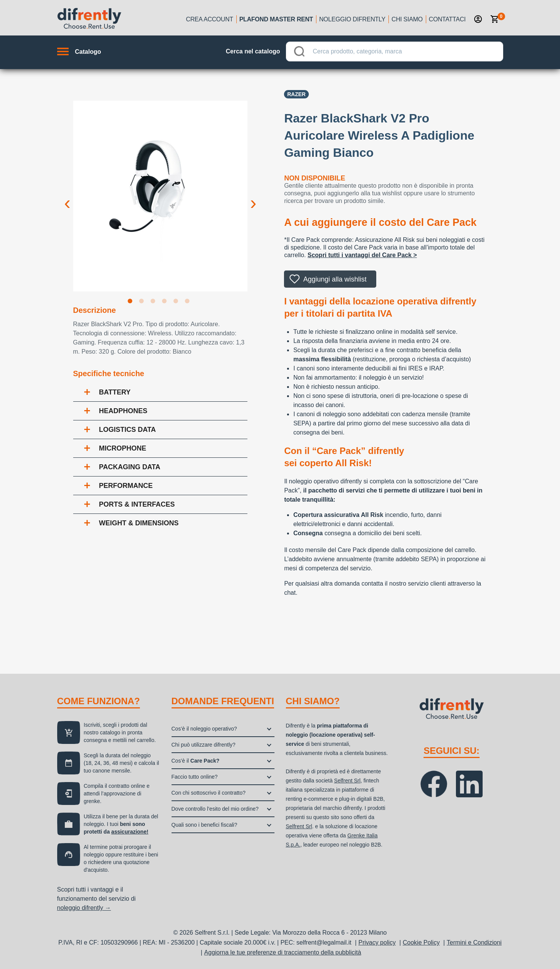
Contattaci (447, 19)
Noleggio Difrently (352, 19)
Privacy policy (377, 942)
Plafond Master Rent (276, 19)
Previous (67, 197)
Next (253, 197)
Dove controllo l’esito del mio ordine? (215, 809)
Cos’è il (196, 761)
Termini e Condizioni (474, 942)
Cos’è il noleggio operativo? (204, 729)
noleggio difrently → (84, 908)
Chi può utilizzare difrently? (204, 745)
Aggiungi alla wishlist (335, 279)
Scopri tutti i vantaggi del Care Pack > (362, 255)
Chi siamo (407, 19)
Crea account (210, 19)
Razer (296, 94)
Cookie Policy (421, 942)
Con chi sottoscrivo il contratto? (209, 793)
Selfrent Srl (347, 781)
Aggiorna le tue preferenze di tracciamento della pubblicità (283, 952)
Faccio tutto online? (195, 777)
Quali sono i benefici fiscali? (205, 825)
